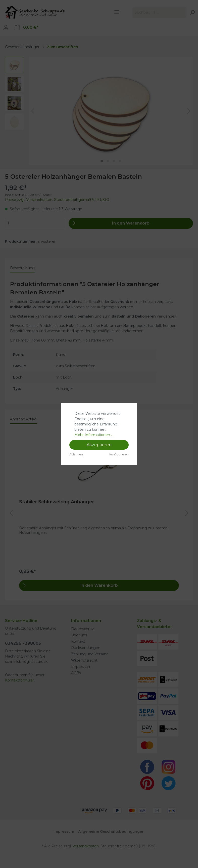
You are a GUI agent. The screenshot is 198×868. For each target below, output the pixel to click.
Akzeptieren (99, 445)
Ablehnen (76, 454)
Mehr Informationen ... (94, 435)
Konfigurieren (119, 454)
